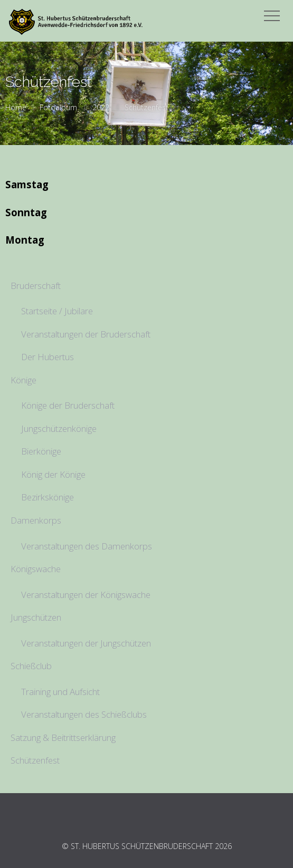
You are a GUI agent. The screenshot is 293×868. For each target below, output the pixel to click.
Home (16, 107)
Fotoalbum (58, 107)
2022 (101, 107)
